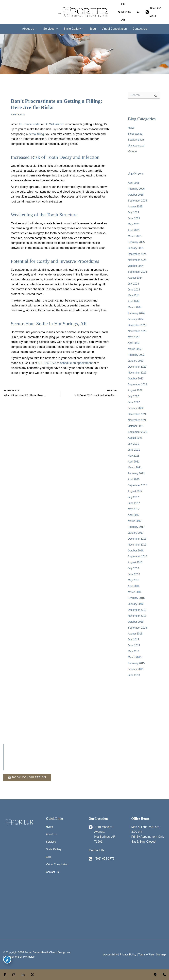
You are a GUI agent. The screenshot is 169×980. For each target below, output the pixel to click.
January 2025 (136, 246)
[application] (35, 27)
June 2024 (134, 288)
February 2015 (136, 661)
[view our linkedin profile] (23, 975)
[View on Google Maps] (138, 11)
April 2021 (134, 460)
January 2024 (136, 317)
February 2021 (136, 472)
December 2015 (137, 608)
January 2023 (136, 359)
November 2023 (137, 329)
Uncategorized (136, 144)
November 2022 (137, 371)
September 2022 (138, 383)
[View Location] (126, 11)
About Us (51, 833)
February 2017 (136, 525)
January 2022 (136, 406)
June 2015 (134, 644)
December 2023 (137, 323)
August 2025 (135, 205)
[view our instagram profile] (14, 975)
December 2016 (137, 537)
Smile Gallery (54, 848)
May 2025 (134, 223)
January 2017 (136, 531)
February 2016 (136, 596)
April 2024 (134, 300)
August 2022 (135, 389)
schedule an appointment (77, 361)
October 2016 (136, 549)
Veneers (133, 150)
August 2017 (135, 489)
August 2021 (135, 436)
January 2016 (136, 602)
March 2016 (135, 590)
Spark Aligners (136, 138)
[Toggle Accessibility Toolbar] (7, 960)
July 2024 (134, 282)
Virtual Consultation (57, 863)
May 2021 (134, 454)
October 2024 (136, 264)
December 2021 (137, 412)
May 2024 (134, 294)
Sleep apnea (135, 132)
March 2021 (135, 466)
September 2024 (138, 270)
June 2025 (134, 217)
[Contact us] (155, 975)
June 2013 (134, 673)
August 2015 (135, 632)
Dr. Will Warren (55, 123)
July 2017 (134, 495)
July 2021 (134, 442)
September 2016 (138, 555)
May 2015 (134, 650)
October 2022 (136, 377)
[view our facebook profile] (5, 975)
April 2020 (134, 478)
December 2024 (137, 252)
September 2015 (138, 626)
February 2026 (136, 187)
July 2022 (134, 395)
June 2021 (134, 448)
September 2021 (138, 430)
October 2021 (136, 424)
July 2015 (134, 638)
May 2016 (134, 578)
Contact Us (53, 871)
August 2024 (135, 276)
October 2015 (136, 620)
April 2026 (134, 181)
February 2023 (136, 353)
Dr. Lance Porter (30, 123)
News (131, 126)
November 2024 (137, 258)
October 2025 (136, 193)
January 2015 (136, 667)
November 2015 (137, 614)
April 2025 (134, 228)
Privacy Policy (128, 954)
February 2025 (136, 240)
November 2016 (137, 543)
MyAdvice (29, 956)
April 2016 (134, 584)
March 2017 (135, 519)
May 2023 (134, 335)
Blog (49, 856)
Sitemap (161, 954)
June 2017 (134, 501)
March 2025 (135, 234)
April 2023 (134, 341)
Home (50, 825)
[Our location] (164, 975)
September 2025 (138, 199)
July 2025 (134, 211)
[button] (27, 776)
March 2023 (135, 347)
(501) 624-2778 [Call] (156, 11)
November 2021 (137, 418)
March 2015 (135, 656)
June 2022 (134, 400)
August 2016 (135, 561)
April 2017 (134, 513)
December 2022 (137, 365)
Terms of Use (146, 954)
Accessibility (110, 954)
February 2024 (136, 311)
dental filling (36, 132)
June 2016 (134, 572)
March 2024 (135, 306)
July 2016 (134, 567)
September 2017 (138, 483)
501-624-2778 (47, 361)
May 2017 (134, 507)
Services (51, 840)
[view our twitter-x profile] (32, 975)
